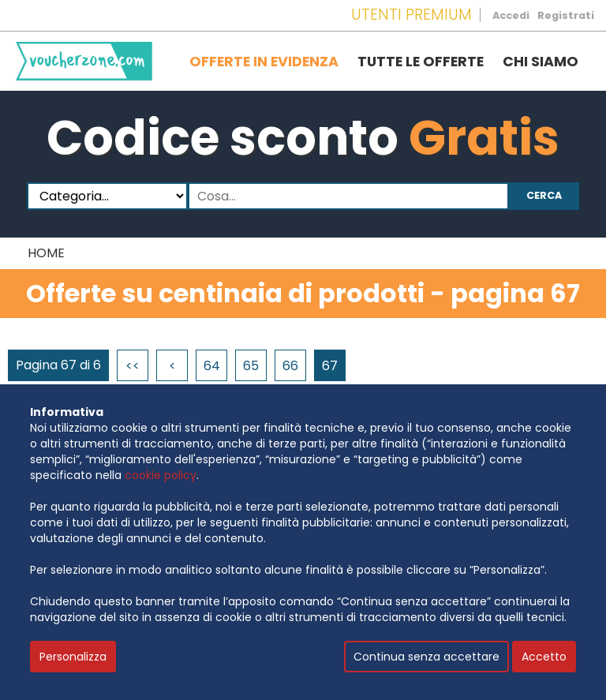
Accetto (544, 657)
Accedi (511, 15)
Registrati (566, 15)
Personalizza (73, 657)
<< (133, 366)
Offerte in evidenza (264, 62)
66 (290, 366)
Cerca (544, 195)
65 (251, 366)
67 (330, 366)
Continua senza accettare (426, 657)
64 (212, 366)
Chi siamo (541, 62)
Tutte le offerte (421, 62)
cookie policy (161, 475)
